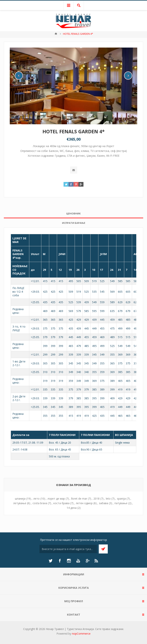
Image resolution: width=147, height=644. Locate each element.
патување (121, 503)
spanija (121, 499)
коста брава (61, 503)
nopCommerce (81, 634)
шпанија (20, 499)
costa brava (40, 503)
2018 (96, 499)
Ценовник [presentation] (73, 213)
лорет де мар (56, 499)
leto (108, 499)
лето (36, 499)
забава (104, 503)
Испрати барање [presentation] (74, 223)
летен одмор (84, 503)
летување (20, 503)
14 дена (72, 508)
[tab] (73, 214)
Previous (19, 75)
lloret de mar (79, 499)
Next (128, 75)
